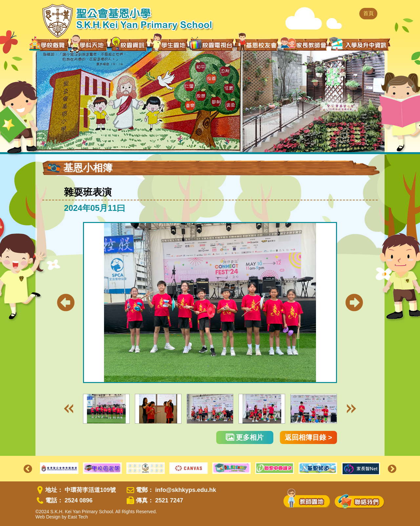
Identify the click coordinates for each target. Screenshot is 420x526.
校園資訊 (129, 45)
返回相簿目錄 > (308, 437)
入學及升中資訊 (359, 44)
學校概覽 (49, 45)
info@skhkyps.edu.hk (186, 490)
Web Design (48, 517)
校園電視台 (211, 45)
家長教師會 (304, 44)
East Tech (78, 517)
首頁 (368, 13)
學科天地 (89, 45)
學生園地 (169, 44)
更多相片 (245, 437)
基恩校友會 (257, 45)
